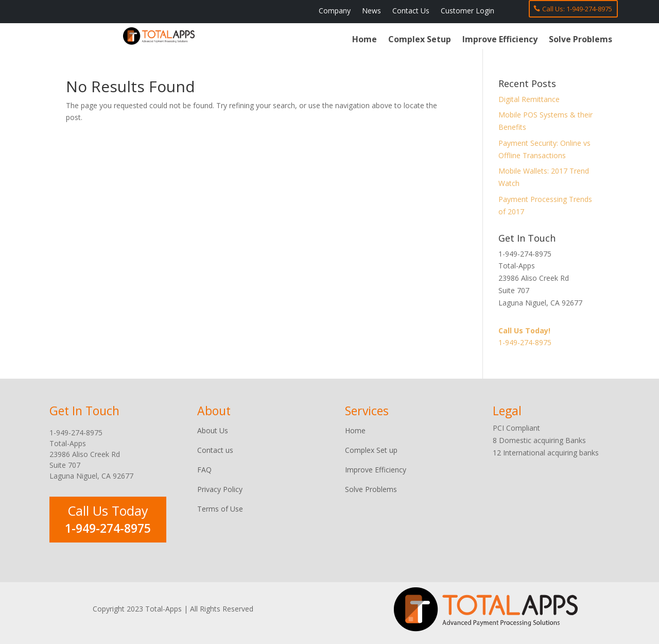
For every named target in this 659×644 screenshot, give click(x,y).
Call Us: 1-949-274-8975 (577, 9)
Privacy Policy (220, 489)
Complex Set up (371, 450)
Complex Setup (420, 40)
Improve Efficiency (500, 40)
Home (365, 40)
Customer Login (467, 11)
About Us (213, 430)
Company (335, 11)
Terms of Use (220, 509)
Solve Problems (580, 40)
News (371, 11)
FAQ (204, 470)
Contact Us (411, 11)
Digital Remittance (529, 99)
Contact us (215, 450)
